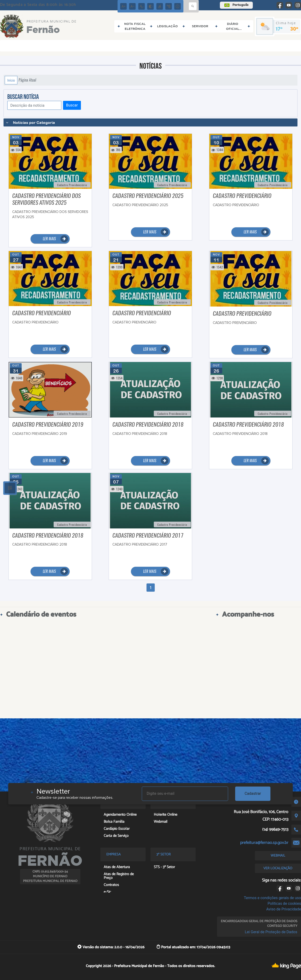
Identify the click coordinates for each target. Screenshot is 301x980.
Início (11, 80)
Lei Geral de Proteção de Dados (271, 932)
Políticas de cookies (284, 903)
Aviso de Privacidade (284, 909)
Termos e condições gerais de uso (272, 898)
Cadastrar (253, 793)
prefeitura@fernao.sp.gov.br (264, 843)
